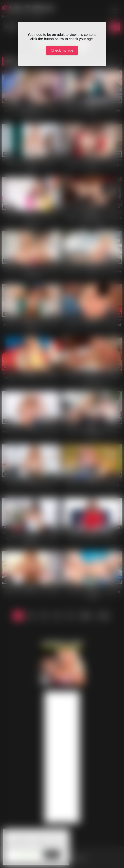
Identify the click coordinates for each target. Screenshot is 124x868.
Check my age (62, 50)
